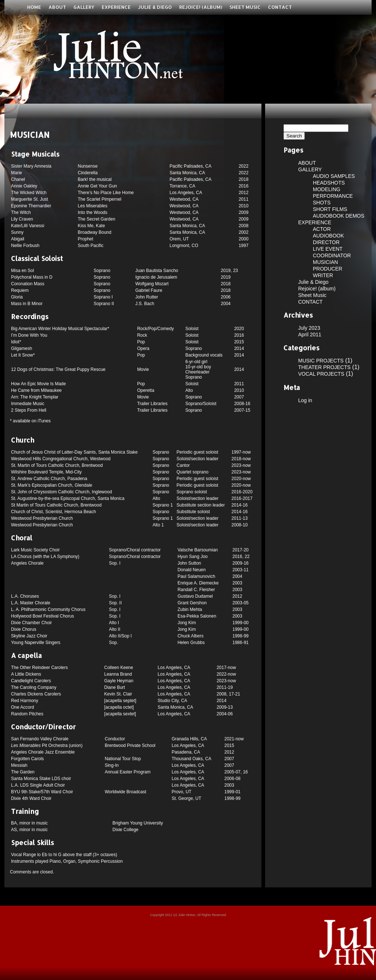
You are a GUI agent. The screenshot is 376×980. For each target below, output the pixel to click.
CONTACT (280, 7)
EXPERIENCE (116, 7)
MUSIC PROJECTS (321, 361)
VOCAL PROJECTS (321, 374)
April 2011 (310, 335)
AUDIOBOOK (328, 236)
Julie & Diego (155, 7)
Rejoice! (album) (201, 7)
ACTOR (322, 229)
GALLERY (84, 7)
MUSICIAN (325, 262)
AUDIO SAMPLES (334, 176)
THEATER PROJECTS (324, 367)
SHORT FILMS (330, 209)
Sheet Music (245, 7)
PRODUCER (328, 269)
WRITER (323, 275)
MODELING (327, 189)
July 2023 (309, 328)
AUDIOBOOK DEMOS (339, 216)
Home (34, 7)
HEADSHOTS (329, 183)
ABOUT (57, 7)
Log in (305, 400)
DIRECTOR (326, 242)
